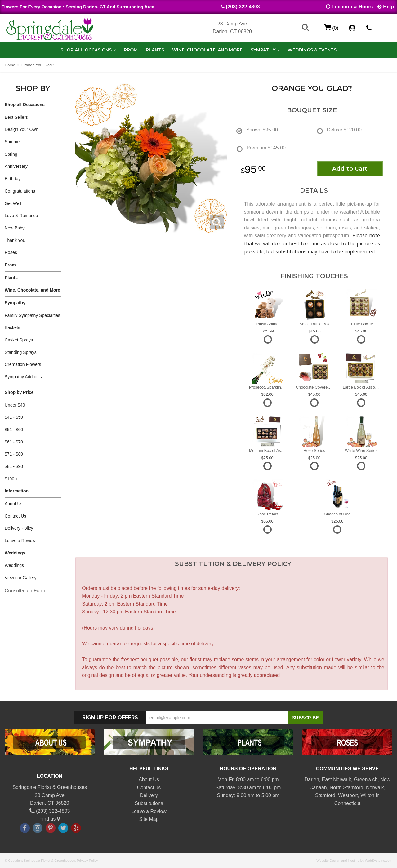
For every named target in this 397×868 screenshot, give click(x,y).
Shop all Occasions (86, 50)
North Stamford (346, 788)
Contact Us (15, 516)
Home (10, 65)
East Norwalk (337, 779)
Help (388, 7)
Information (17, 491)
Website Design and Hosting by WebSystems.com (354, 861)
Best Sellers (16, 117)
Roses (11, 252)
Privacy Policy (87, 861)
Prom (131, 50)
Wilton (368, 795)
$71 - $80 (14, 454)
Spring (11, 154)
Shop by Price (19, 392)
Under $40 (15, 405)
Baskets (12, 327)
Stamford (325, 795)
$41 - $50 (14, 417)
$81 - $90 (14, 466)
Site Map (149, 819)
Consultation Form (25, 591)
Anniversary (16, 166)
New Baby (15, 228)
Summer (13, 142)
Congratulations (20, 191)
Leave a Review (20, 541)
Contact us (149, 788)
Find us (50, 819)
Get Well (13, 203)
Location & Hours (352, 7)
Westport (348, 795)
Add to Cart (350, 169)
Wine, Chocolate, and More (207, 50)
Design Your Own (21, 129)
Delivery (149, 795)
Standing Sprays (21, 352)
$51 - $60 (14, 430)
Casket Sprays (19, 340)
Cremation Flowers (23, 364)
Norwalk (375, 788)
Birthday (13, 179)
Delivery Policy (19, 528)
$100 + (11, 479)
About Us (14, 504)
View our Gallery (20, 578)
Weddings (15, 553)
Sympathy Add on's (23, 377)
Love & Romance (21, 216)
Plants (155, 50)
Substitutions (149, 803)
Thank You (15, 240)
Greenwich (366, 779)
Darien (312, 779)
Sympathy (263, 50)
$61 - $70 (14, 442)
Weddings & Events (312, 50)
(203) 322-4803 (243, 7)
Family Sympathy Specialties (32, 315)
